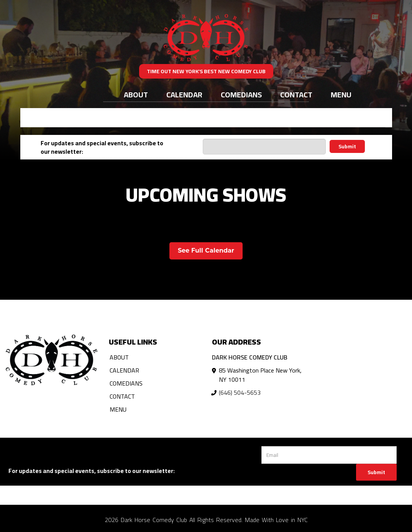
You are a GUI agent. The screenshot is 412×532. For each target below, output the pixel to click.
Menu (341, 94)
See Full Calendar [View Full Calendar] (206, 250)
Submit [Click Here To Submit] (376, 472)
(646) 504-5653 (240, 392)
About (136, 94)
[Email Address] (264, 147)
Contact (296, 94)
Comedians (241, 94)
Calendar (184, 94)
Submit (347, 146)
